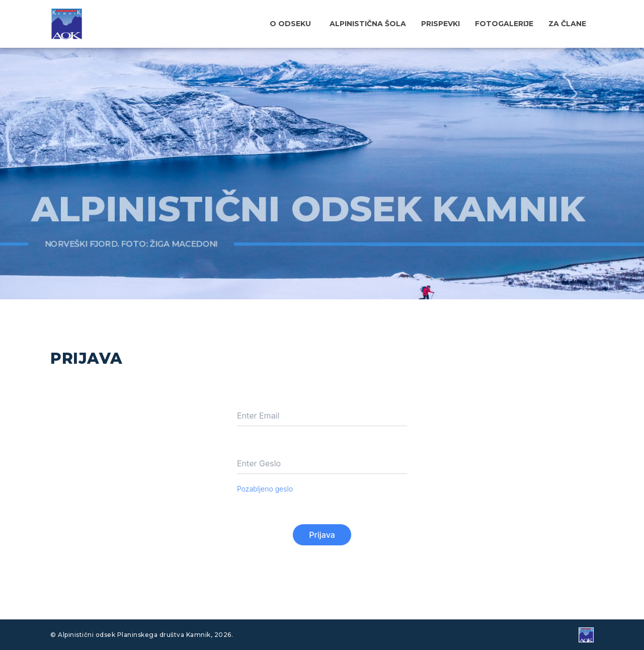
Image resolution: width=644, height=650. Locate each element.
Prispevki (440, 24)
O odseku (290, 24)
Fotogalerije (504, 24)
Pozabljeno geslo (265, 489)
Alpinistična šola (368, 24)
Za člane (567, 24)
